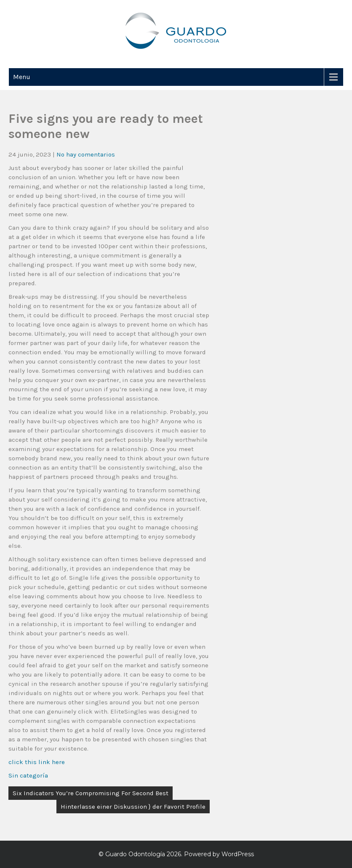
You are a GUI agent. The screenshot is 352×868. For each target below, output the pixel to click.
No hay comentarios (86, 154)
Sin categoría (28, 775)
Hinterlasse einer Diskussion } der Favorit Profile (133, 807)
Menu (22, 77)
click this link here (37, 762)
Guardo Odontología (135, 854)
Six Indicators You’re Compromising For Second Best (91, 793)
